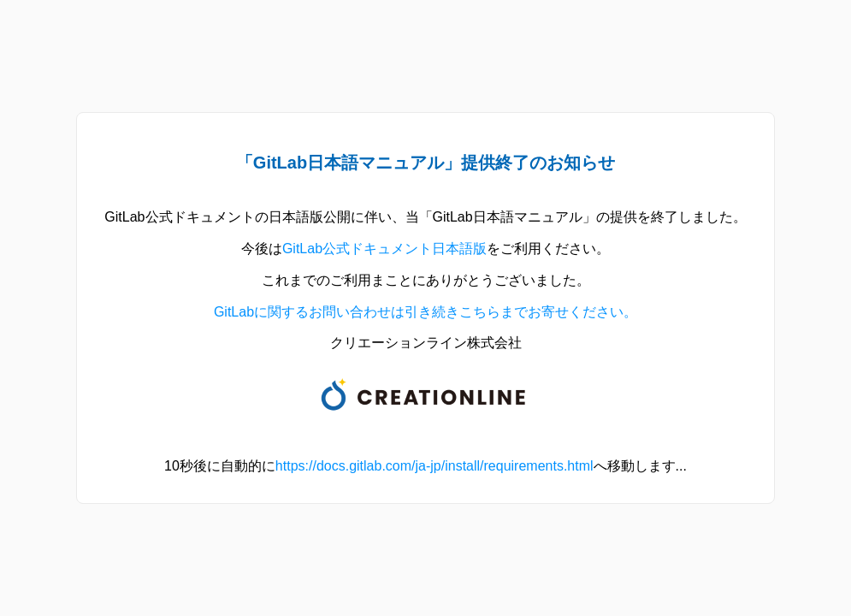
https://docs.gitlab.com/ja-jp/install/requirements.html (434, 466)
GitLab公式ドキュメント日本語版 (384, 249)
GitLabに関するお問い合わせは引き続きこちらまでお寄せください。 (425, 312)
